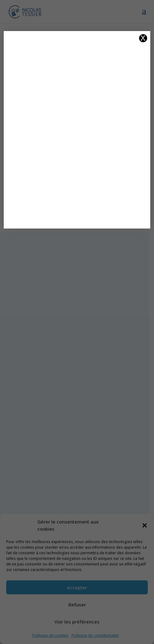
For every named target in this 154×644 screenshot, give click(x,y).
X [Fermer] (143, 38)
